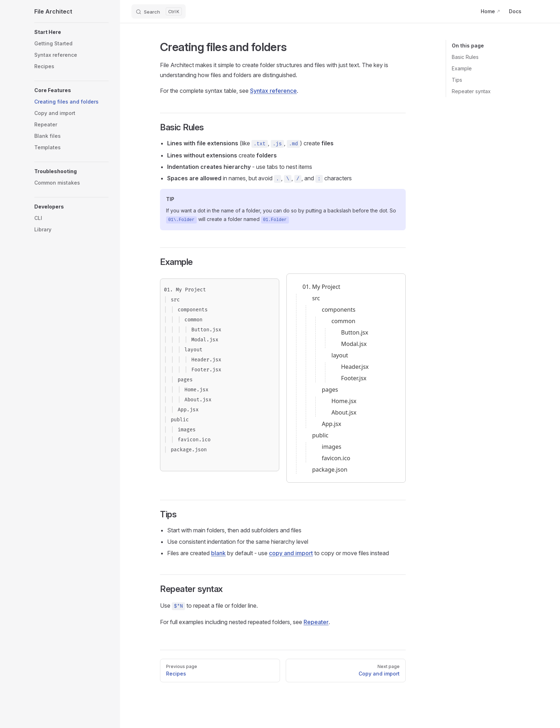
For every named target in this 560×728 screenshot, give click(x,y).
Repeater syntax (471, 91)
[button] (71, 32)
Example (462, 68)
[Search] (159, 11)
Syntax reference (273, 91)
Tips (457, 80)
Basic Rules (465, 57)
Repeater (316, 622)
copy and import (291, 553)
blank (218, 553)
